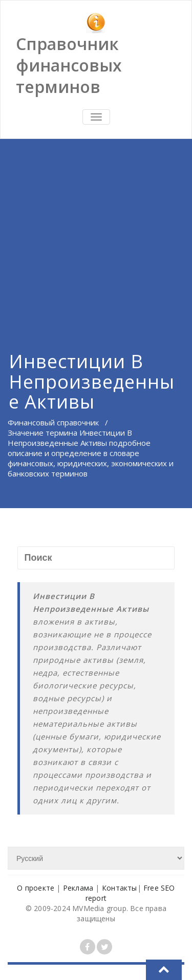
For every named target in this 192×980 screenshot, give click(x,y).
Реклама (78, 888)
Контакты (120, 888)
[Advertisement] (96, 232)
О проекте (36, 888)
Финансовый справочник (53, 422)
